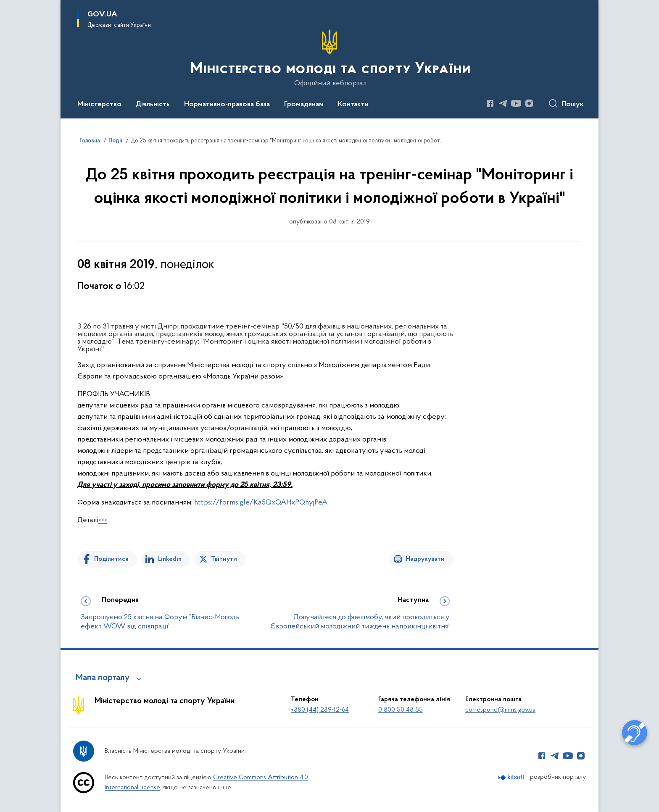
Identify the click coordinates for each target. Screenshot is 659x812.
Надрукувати (425, 559)
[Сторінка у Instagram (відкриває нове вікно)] (529, 103)
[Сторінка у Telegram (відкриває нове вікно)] (503, 103)
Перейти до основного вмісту (6, 6)
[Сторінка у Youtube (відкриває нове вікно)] (516, 103)
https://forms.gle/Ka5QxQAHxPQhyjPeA (261, 503)
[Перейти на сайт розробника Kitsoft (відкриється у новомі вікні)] (512, 777)
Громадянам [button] (304, 105)
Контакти (353, 105)
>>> (103, 520)
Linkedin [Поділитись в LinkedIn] (170, 559)
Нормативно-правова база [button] (227, 105)
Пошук (573, 105)
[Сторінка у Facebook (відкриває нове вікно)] (490, 103)
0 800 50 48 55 (401, 710)
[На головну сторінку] (330, 58)
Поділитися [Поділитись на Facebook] (111, 559)
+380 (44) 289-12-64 (320, 710)
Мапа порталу (103, 678)
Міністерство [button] (99, 105)
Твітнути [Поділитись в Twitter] (224, 559)
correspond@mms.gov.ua (500, 710)
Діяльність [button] (153, 105)
